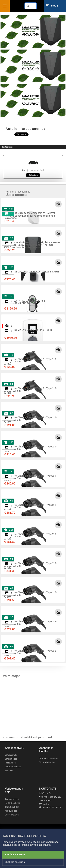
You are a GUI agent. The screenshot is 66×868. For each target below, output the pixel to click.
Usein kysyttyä (12, 815)
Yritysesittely (11, 755)
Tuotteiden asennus (49, 759)
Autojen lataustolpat (33, 167)
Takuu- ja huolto (47, 762)
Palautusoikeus (12, 803)
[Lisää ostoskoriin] (58, 204)
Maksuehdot (11, 811)
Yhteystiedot (11, 759)
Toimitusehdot (12, 807)
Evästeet (9, 771)
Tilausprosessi (12, 799)
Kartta (44, 804)
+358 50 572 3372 (50, 808)
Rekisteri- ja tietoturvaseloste (13, 765)
